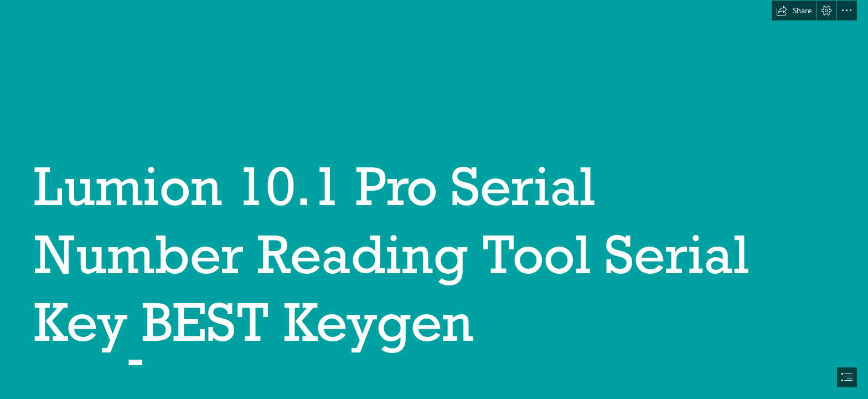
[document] (434, 199)
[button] (794, 11)
